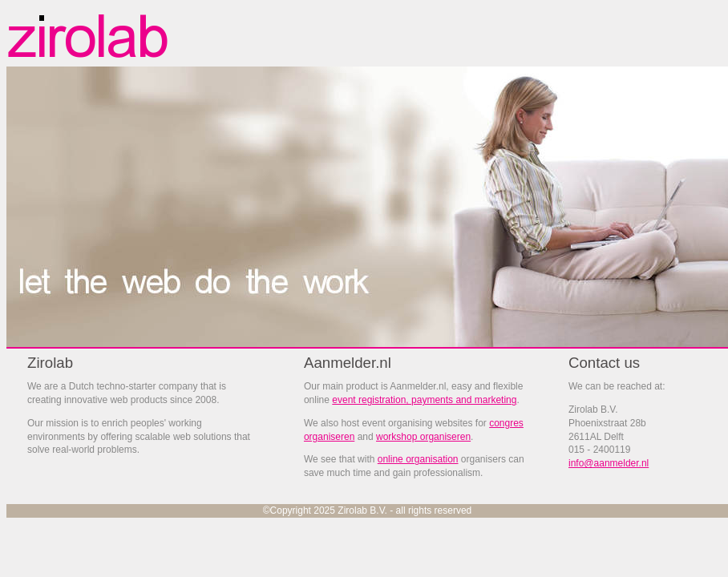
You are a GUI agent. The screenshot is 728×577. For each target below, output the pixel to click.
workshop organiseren (423, 437)
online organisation (418, 459)
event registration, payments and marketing (424, 400)
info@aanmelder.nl (609, 463)
